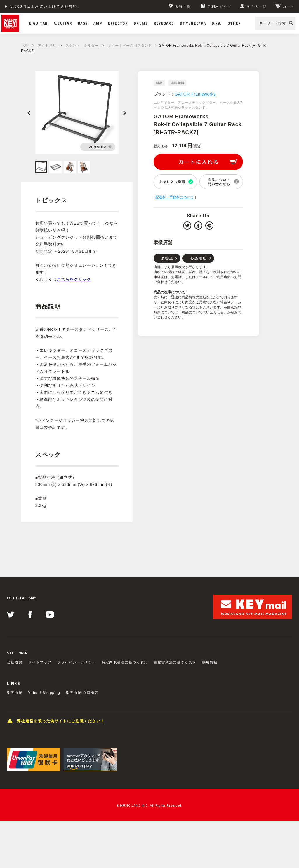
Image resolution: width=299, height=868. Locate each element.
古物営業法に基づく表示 (175, 662)
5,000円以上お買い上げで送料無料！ (46, 6)
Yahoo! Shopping (44, 693)
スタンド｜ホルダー (82, 46)
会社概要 (15, 662)
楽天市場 (15, 693)
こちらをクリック (74, 279)
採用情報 (210, 662)
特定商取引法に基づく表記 (125, 662)
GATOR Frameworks (195, 94)
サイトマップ (40, 662)
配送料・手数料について (175, 197)
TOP (25, 46)
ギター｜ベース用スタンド (130, 46)
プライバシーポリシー (77, 662)
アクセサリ (47, 46)
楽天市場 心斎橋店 (82, 693)
